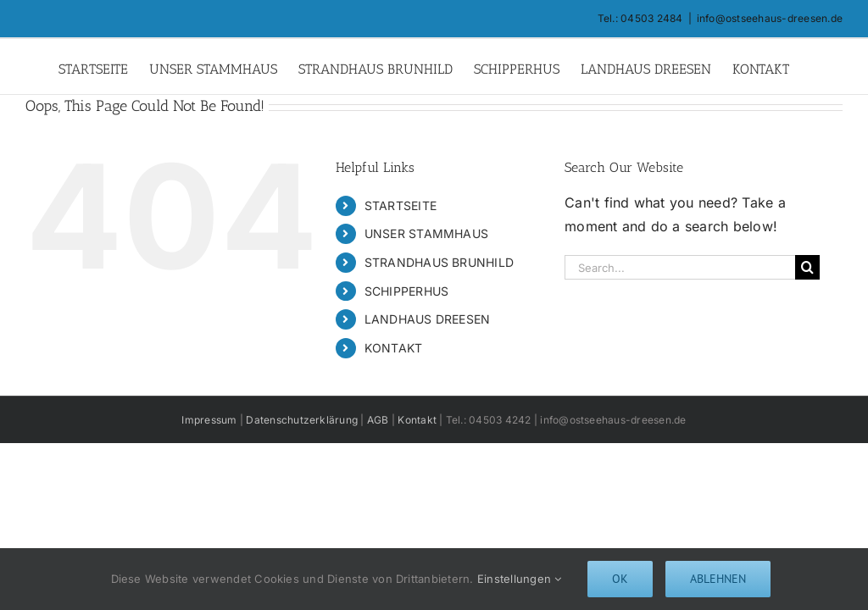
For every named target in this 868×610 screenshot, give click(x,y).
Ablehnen (718, 579)
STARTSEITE (401, 205)
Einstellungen (520, 579)
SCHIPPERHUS (407, 291)
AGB (378, 420)
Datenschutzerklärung (302, 420)
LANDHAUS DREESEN (428, 319)
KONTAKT (394, 348)
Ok (620, 579)
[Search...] (680, 267)
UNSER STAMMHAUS (427, 233)
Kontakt (416, 420)
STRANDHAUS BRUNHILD (440, 262)
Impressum (209, 420)
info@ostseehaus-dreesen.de (770, 18)
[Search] (807, 267)
